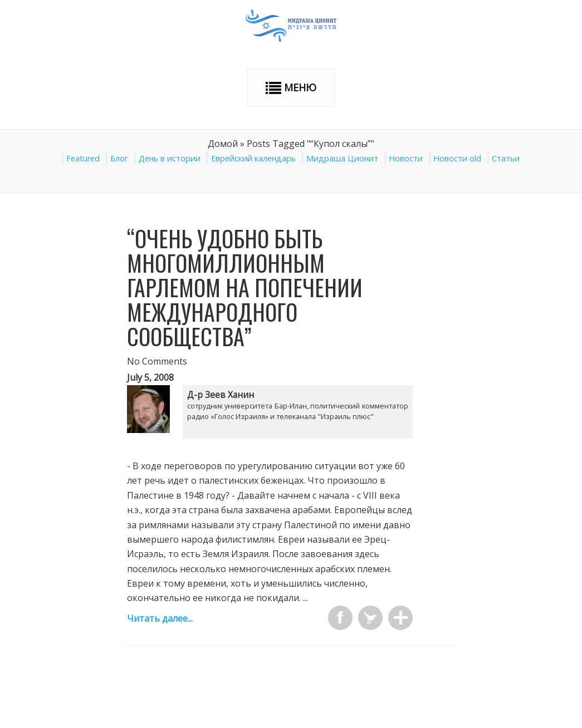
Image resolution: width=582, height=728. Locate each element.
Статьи (506, 158)
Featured (83, 158)
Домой (223, 144)
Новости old (457, 158)
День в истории (170, 158)
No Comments (157, 361)
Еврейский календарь (253, 158)
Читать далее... (160, 618)
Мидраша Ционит (342, 158)
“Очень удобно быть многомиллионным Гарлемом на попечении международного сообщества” (245, 287)
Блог (119, 158)
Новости (406, 158)
